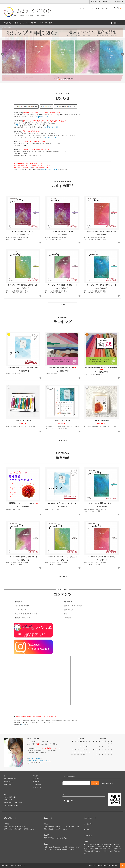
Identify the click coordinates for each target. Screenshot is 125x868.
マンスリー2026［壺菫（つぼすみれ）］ (23, 557)
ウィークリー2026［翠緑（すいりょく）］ (102, 285)
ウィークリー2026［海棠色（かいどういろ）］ (102, 231)
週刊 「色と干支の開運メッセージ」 (40, 761)
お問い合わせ (19, 23)
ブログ (6, 794)
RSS (5, 800)
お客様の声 (18, 602)
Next (122, 54)
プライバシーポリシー (11, 806)
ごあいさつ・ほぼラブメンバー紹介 (26, 614)
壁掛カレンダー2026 (62, 420)
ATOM (10, 800)
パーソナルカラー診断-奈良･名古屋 (62, 368)
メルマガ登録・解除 (45, 23)
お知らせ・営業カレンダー (49, 170)
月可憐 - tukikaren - (102, 420)
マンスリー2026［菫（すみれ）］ (23, 231)
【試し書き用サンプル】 (51, 137)
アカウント (95, 2)
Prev (3, 54)
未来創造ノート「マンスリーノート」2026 (23, 368)
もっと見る (63, 305)
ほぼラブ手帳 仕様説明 (22, 606)
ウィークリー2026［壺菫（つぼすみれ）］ (62, 285)
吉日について (68, 602)
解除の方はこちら (107, 783)
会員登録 (119, 2)
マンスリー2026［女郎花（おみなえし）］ (62, 557)
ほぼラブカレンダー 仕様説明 (73, 606)
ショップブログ (31, 23)
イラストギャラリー (21, 610)
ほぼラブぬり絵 (69, 610)
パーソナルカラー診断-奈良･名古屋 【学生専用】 (102, 368)
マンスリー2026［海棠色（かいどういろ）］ (102, 557)
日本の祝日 (67, 618)
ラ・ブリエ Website (35, 759)
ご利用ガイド (8, 23)
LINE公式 (17, 125)
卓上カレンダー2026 (23, 420)
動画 (65, 614)
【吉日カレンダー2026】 (51, 127)
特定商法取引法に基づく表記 (13, 803)
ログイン (107, 2)
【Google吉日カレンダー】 (43, 117)
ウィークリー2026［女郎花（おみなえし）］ (23, 285)
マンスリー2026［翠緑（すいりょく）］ (102, 503)
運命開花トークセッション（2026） (23, 503)
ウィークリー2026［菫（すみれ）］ (62, 231)
